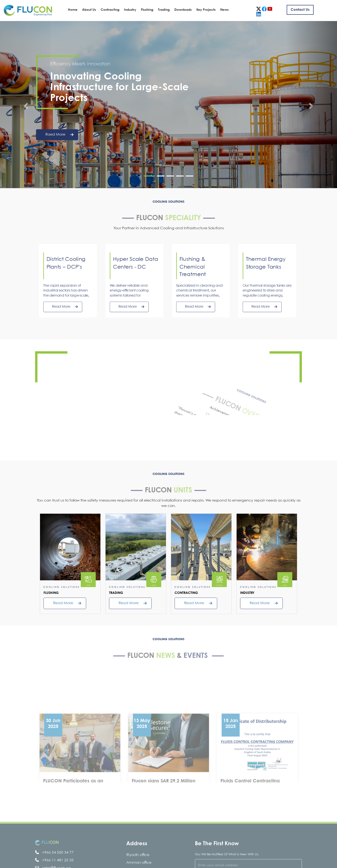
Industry (130, 10)
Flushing (147, 10)
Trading (164, 10)
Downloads (183, 10)
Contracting (110, 10)
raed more (59, 135)
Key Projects (206, 10)
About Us (89, 10)
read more (63, 603)
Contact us (300, 10)
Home (73, 10)
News (224, 10)
